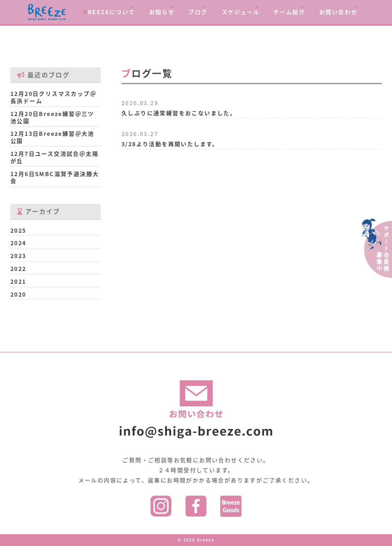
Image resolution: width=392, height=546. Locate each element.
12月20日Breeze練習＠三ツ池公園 (52, 117)
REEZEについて (109, 12)
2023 (18, 256)
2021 (18, 281)
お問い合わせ (338, 12)
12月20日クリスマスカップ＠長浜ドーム (53, 97)
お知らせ (162, 12)
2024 (18, 243)
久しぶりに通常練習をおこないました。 (179, 113)
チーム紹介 (289, 12)
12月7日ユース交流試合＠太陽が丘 (54, 157)
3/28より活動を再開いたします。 (170, 144)
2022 (18, 268)
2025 (18, 230)
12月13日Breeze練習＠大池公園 (52, 137)
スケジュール (241, 12)
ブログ (198, 12)
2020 (18, 294)
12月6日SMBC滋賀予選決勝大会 (55, 177)
